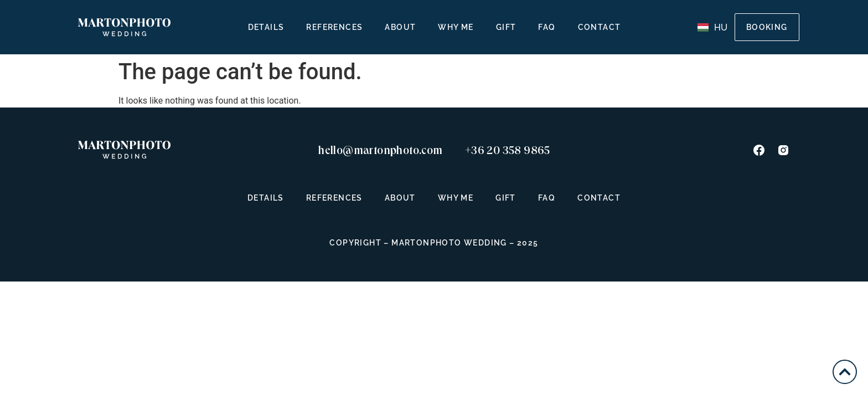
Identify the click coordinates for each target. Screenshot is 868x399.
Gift (506, 27)
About (400, 27)
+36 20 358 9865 (508, 150)
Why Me (456, 27)
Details (266, 27)
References (334, 27)
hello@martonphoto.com (380, 150)
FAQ (547, 27)
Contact (600, 27)
